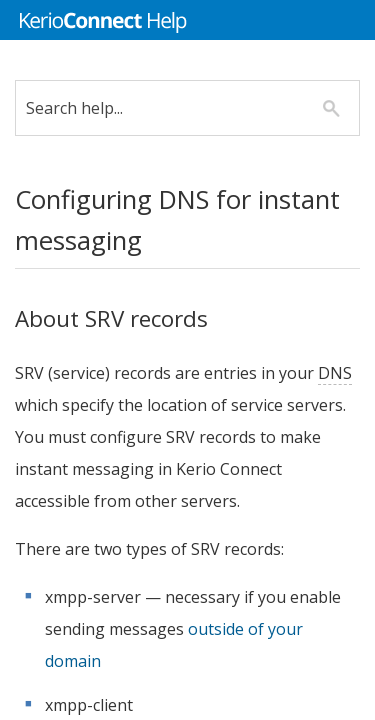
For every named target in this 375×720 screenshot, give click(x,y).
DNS (47, 405)
